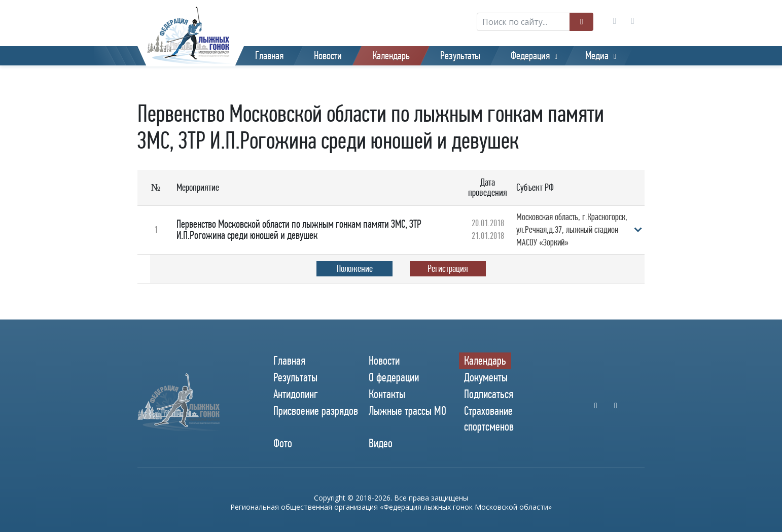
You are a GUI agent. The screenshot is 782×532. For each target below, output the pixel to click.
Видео (381, 444)
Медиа (597, 56)
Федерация (530, 56)
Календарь (391, 56)
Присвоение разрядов (316, 411)
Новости (328, 56)
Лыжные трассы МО (407, 411)
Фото (283, 444)
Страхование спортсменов (489, 419)
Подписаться (489, 394)
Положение (355, 269)
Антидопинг (296, 394)
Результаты (460, 56)
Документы (486, 377)
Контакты (387, 394)
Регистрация (448, 269)
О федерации (394, 377)
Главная (269, 56)
